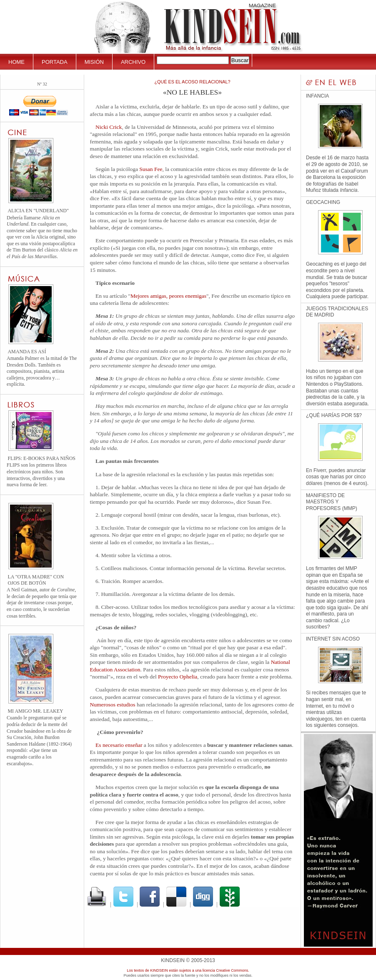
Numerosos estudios (113, 705)
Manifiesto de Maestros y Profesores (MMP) (332, 502)
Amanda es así (27, 352)
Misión (94, 62)
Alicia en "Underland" (38, 211)
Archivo (133, 62)
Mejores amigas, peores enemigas (168, 296)
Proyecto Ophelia (178, 677)
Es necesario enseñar (119, 745)
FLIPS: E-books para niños (41, 458)
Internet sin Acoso (333, 639)
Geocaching (323, 202)
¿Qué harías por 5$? (334, 415)
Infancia (317, 96)
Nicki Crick (109, 127)
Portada (55, 62)
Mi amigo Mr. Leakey (35, 711)
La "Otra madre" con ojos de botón (36, 580)
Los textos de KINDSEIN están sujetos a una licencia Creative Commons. (188, 970)
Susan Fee (151, 169)
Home (16, 62)
